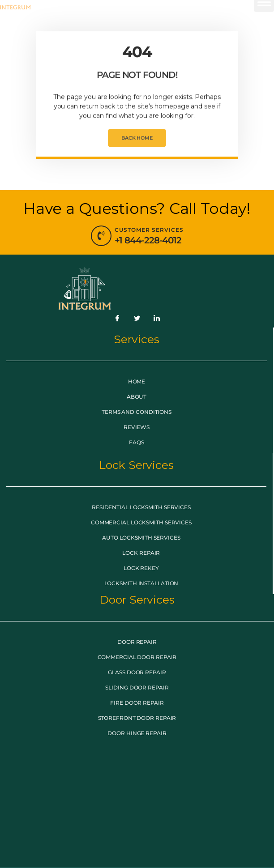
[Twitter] (137, 319)
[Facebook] (117, 319)
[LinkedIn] (157, 319)
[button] (264, 18)
